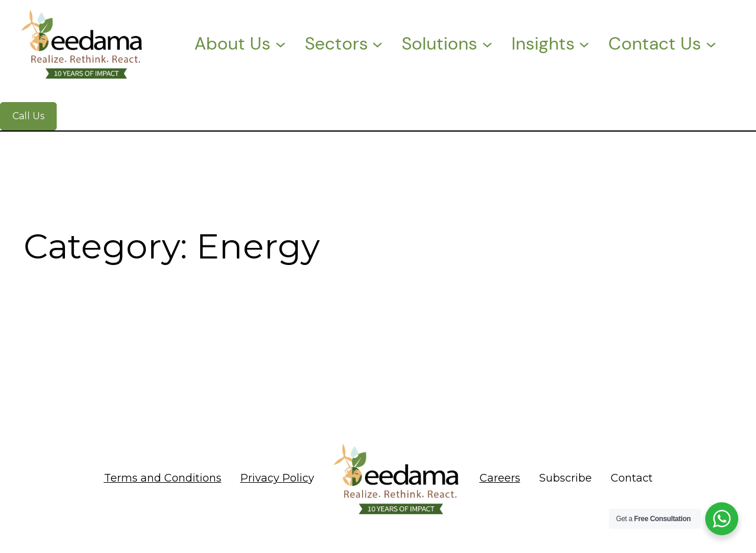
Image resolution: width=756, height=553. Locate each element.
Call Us (28, 116)
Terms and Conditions (163, 478)
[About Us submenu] (281, 44)
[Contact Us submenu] (711, 44)
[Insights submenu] (584, 44)
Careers (500, 478)
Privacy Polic (274, 478)
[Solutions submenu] (487, 44)
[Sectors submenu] (377, 44)
